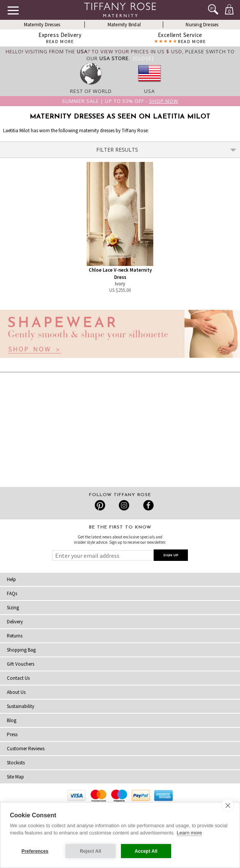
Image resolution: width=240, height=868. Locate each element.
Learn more (189, 833)
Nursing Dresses (202, 25)
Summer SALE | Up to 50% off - (120, 101)
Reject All (91, 851)
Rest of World (91, 91)
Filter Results (166, 150)
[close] (228, 805)
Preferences (35, 851)
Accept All (146, 851)
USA (149, 91)
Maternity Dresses (42, 25)
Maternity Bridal (124, 25)
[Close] (143, 58)
